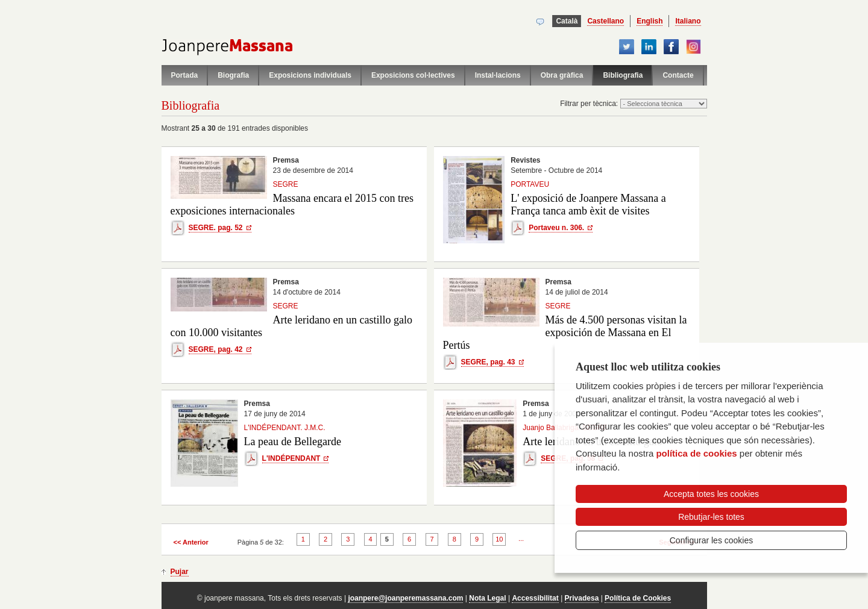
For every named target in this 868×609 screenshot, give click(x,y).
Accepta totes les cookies (711, 494)
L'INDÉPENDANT (291, 458)
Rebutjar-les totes (711, 517)
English (649, 21)
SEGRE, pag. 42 (216, 349)
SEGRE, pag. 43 (488, 362)
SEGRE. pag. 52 (216, 228)
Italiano (688, 21)
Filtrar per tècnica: (590, 104)
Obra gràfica (562, 75)
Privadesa (582, 598)
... (521, 539)
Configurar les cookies (712, 540)
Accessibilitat (535, 598)
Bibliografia (623, 75)
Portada (185, 75)
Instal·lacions (498, 75)
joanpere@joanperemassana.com (405, 598)
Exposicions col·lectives (413, 75)
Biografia (233, 75)
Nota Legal (487, 598)
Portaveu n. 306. (556, 228)
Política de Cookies (638, 598)
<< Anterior (191, 542)
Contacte (678, 75)
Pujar (180, 572)
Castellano (605, 21)
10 (499, 539)
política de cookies (696, 453)
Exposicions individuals (310, 75)
